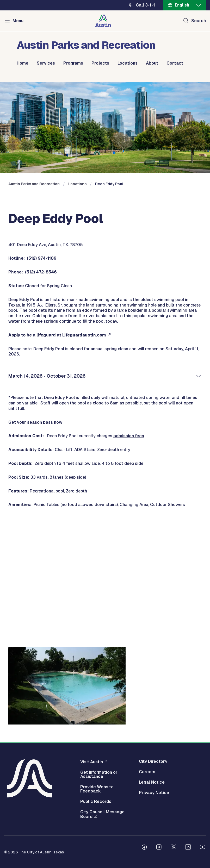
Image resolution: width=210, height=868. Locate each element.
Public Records (96, 802)
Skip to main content (21, 0)
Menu (18, 21)
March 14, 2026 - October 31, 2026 (47, 376)
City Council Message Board (102, 814)
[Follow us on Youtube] (203, 848)
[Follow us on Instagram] (159, 848)
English (182, 5)
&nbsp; (105, 570)
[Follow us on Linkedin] (188, 848)
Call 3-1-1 (145, 5)
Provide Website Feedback (97, 789)
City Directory (153, 761)
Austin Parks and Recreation (34, 184)
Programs (73, 63)
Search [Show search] (199, 21)
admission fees (129, 436)
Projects (100, 63)
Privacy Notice (154, 793)
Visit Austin (92, 762)
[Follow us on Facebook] (144, 848)
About (152, 63)
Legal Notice (152, 782)
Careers (147, 772)
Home (23, 63)
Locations (128, 63)
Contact (175, 63)
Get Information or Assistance (99, 775)
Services (46, 63)
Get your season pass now (35, 422)
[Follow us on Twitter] (174, 848)
